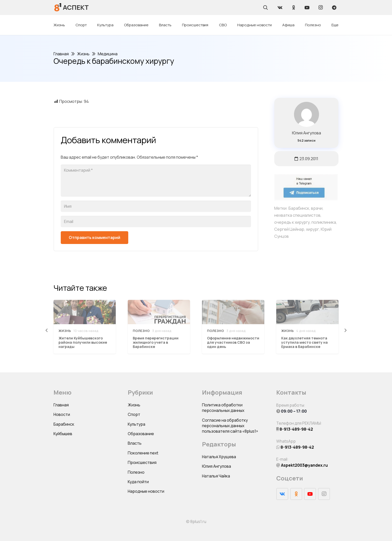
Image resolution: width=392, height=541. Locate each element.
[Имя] (156, 206)
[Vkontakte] (280, 8)
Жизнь (134, 405)
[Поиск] (265, 8)
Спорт (134, 414)
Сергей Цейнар (289, 229)
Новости (62, 414)
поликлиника (324, 222)
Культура (136, 424)
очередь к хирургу (292, 222)
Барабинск (299, 208)
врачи (317, 208)
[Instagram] (320, 8)
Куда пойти (138, 482)
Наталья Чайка (216, 476)
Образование (141, 434)
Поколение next (143, 453)
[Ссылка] (58, 7)
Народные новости (146, 491)
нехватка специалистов (297, 215)
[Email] (156, 222)
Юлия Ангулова (306, 133)
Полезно (136, 472)
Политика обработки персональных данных (223, 408)
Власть (135, 443)
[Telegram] (334, 8)
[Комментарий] (156, 181)
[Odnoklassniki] (293, 8)
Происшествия (142, 462)
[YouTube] (307, 8)
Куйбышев (63, 434)
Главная (61, 405)
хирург (312, 229)
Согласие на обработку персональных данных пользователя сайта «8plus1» (230, 426)
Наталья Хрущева (219, 457)
